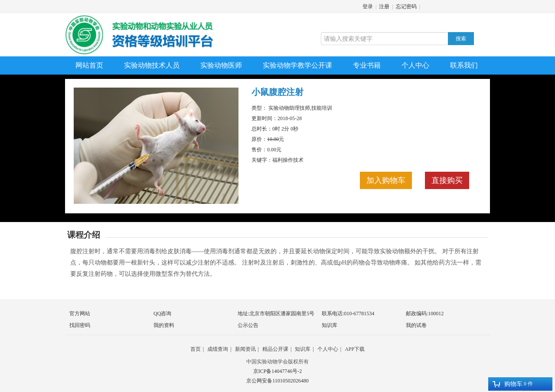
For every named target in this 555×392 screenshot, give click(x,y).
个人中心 (415, 65)
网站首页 (89, 65)
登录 (368, 7)
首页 (196, 349)
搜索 (461, 39)
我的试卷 (416, 325)
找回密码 (80, 325)
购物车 (508, 384)
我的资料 (164, 325)
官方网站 (80, 314)
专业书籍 (367, 65)
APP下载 (355, 349)
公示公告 (248, 325)
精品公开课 (275, 349)
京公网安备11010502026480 (277, 381)
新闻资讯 (245, 349)
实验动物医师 (221, 65)
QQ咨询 (162, 314)
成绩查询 (218, 349)
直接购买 (447, 180)
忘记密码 (406, 7)
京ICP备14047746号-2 (278, 371)
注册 (384, 7)
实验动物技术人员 (152, 65)
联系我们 (464, 65)
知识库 (330, 325)
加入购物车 (386, 180)
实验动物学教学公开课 (297, 65)
